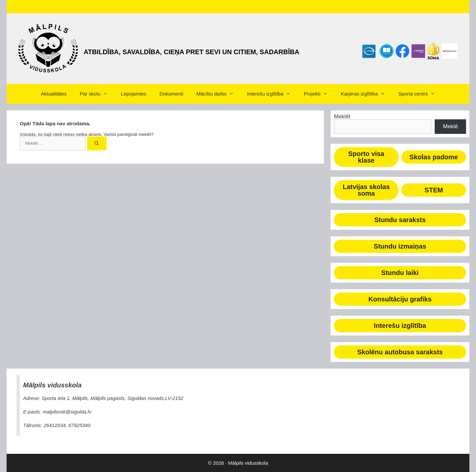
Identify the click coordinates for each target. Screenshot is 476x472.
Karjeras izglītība (366, 94)
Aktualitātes (54, 94)
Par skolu (97, 94)
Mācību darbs (218, 94)
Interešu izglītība (272, 94)
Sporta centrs (420, 94)
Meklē (450, 126)
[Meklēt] (97, 143)
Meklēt (342, 117)
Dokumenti (172, 94)
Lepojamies (134, 94)
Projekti (319, 94)
